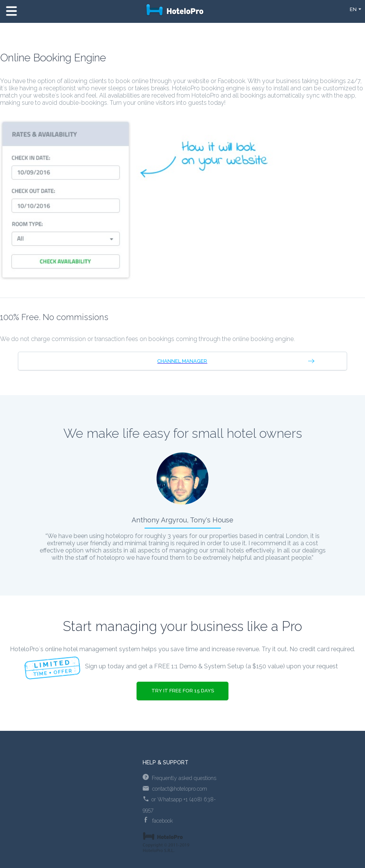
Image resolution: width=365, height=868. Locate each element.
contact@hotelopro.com (175, 789)
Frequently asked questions (179, 778)
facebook (159, 821)
